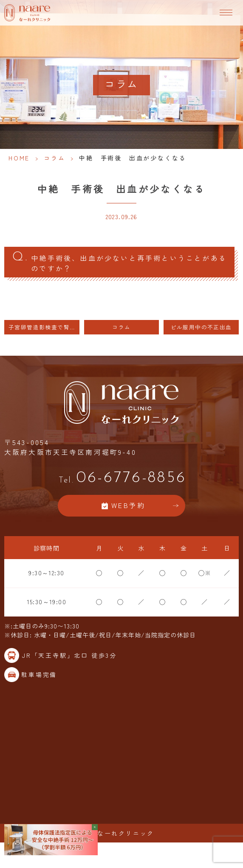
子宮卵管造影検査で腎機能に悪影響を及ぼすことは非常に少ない (44, 327)
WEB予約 (128, 505)
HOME (19, 158)
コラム (54, 158)
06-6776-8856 (121, 478)
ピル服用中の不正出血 (201, 327)
